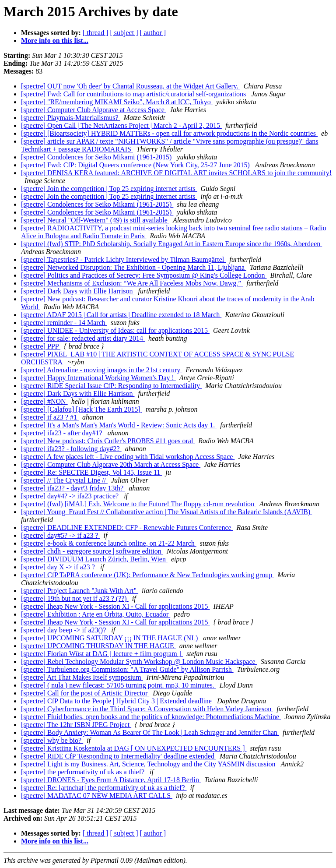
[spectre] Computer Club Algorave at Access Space (94, 110)
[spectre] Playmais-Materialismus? (71, 118)
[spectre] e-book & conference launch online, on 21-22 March (109, 543)
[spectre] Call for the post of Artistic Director (85, 693)
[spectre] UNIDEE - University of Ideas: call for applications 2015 (115, 330)
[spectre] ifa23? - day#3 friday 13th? (73, 488)
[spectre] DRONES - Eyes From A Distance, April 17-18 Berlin (111, 780)
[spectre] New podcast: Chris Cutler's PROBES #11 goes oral (108, 441)
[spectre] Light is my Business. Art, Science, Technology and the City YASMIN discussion (149, 764)
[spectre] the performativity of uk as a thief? (84, 772)
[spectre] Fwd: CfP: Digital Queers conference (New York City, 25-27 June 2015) (136, 165)
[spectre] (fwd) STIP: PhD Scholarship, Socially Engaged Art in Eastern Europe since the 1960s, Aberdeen (171, 244)
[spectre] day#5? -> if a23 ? (61, 535)
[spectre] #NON (44, 401)
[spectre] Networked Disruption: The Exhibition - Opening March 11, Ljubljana (134, 267)
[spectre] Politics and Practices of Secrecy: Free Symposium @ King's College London (144, 275)
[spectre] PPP (41, 346)
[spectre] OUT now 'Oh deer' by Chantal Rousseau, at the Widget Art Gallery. (131, 86)
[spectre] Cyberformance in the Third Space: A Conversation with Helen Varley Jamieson (147, 709)
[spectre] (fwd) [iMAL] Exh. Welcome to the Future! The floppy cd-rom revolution (138, 504)
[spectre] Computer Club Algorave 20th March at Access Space (111, 464)
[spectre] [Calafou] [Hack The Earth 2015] (82, 409)
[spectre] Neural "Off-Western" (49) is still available (95, 220)
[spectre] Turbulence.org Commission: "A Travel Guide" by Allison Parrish (127, 669)
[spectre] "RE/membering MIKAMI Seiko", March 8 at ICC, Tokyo (117, 102)
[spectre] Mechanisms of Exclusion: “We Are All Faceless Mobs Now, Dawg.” (132, 283)
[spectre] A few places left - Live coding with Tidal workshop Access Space (128, 457)
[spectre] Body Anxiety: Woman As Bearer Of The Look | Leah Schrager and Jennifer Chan (150, 732)
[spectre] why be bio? (52, 740)
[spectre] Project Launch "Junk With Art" (80, 591)
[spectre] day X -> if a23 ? (59, 567)
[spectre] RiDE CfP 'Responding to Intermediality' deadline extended (119, 756)
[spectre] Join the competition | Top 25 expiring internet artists (109, 189)
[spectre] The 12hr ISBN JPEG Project (76, 725)
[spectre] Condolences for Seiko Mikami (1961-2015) (97, 157)
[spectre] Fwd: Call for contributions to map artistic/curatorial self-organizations (134, 94)
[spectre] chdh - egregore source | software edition (92, 551)
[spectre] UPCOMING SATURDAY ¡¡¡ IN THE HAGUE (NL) (110, 638)
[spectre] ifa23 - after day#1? (63, 433)
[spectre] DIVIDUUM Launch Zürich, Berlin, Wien (94, 559)
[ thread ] (96, 33)
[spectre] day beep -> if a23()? (64, 630)
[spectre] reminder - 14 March (64, 323)
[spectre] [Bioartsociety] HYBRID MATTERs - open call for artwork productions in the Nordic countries (169, 133)
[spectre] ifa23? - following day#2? (71, 449)
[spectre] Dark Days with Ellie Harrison (78, 291)
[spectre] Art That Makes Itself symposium (82, 677)
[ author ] (153, 33)
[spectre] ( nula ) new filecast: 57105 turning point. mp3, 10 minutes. (119, 685)
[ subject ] (124, 33)
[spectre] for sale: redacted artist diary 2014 (83, 338)
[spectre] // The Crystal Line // (64, 480)
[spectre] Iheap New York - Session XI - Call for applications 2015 (115, 606)
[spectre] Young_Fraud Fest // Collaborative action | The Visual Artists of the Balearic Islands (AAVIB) (166, 512)
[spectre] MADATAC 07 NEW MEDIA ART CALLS (97, 796)
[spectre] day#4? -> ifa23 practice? (71, 496)
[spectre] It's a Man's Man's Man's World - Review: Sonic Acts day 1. (119, 425)
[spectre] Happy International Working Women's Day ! (98, 378)
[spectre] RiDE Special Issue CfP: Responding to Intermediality (111, 386)
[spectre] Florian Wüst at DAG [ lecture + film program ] (102, 654)
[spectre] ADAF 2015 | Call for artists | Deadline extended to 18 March (121, 315)
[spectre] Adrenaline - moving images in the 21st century (101, 370)
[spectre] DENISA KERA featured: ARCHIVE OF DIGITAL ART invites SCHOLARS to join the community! (176, 173)
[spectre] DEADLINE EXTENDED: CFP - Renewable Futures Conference (127, 528)
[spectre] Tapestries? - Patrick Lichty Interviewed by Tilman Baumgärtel (123, 259)
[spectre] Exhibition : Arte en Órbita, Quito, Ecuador (96, 614)
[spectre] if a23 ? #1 (50, 417)
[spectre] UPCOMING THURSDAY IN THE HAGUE (98, 646)
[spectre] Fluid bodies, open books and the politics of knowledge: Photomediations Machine (151, 717)
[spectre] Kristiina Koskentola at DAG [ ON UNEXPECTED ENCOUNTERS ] (134, 748)
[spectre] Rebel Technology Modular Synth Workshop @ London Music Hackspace (139, 662)
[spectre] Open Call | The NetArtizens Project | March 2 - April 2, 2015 (121, 125)
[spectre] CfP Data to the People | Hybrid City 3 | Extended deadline (117, 701)
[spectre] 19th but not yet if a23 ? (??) (75, 598)
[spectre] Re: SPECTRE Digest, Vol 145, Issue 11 (91, 472)
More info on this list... (55, 41)
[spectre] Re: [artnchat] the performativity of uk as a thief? (104, 788)
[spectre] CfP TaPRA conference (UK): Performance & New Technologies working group (147, 575)
